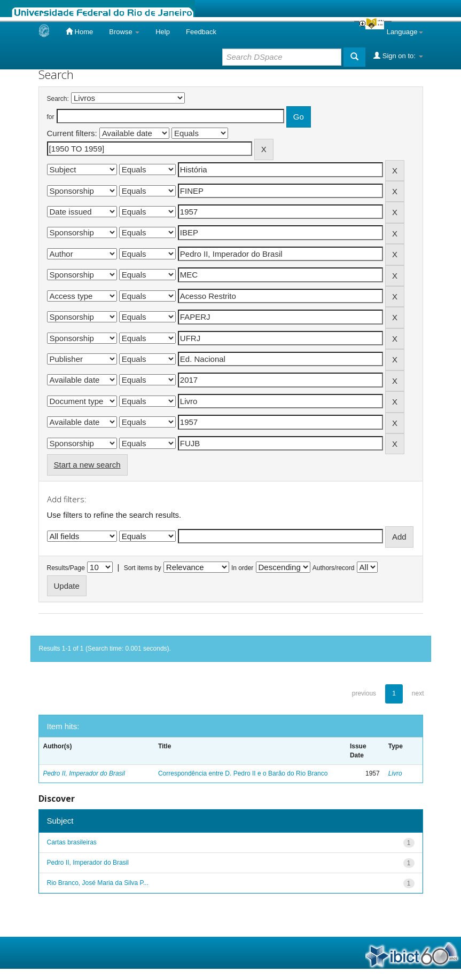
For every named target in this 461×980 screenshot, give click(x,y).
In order (242, 568)
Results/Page (66, 568)
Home (79, 31)
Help (163, 32)
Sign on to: (398, 56)
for (51, 117)
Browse (124, 32)
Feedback (201, 32)
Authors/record (334, 568)
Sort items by (143, 568)
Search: (58, 99)
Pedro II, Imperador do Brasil (84, 773)
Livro (395, 773)
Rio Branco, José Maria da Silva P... (98, 883)
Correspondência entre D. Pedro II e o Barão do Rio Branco (243, 773)
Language (405, 32)
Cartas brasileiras (72, 842)
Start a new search (87, 465)
